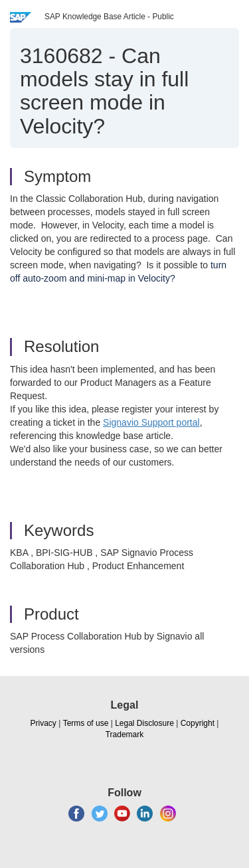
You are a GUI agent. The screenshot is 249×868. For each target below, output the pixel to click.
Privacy (43, 723)
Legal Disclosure (144, 723)
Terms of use (86, 723)
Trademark (125, 735)
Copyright (198, 723)
